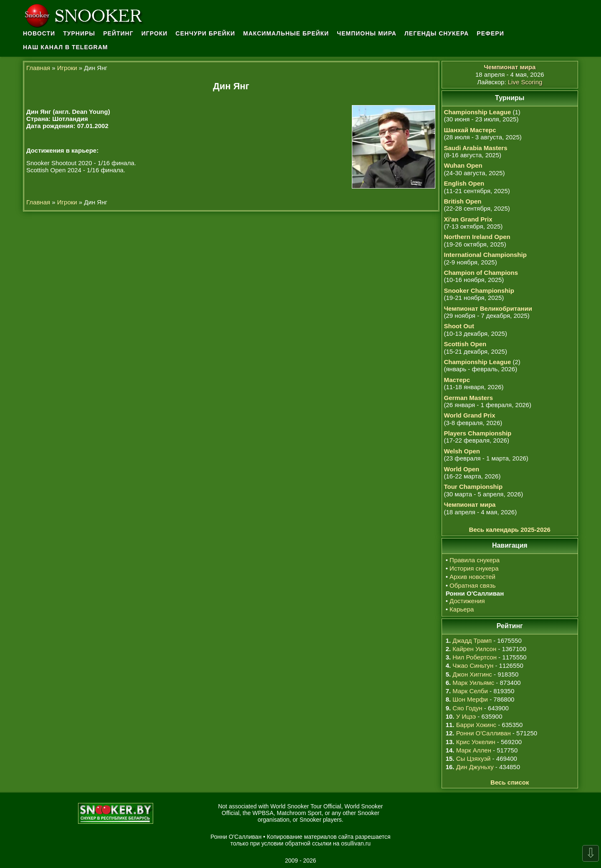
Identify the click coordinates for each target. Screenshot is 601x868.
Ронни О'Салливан (484, 733)
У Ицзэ (466, 716)
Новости (39, 33)
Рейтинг (118, 33)
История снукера (474, 568)
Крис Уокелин (476, 742)
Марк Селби (470, 691)
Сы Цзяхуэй (473, 759)
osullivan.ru (356, 843)
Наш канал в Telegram (66, 47)
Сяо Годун (467, 708)
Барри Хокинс (476, 725)
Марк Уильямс (473, 683)
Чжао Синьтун (473, 665)
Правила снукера (475, 560)
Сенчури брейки (206, 33)
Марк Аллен (474, 750)
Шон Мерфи (470, 699)
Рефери (490, 33)
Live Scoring (525, 82)
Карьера (462, 609)
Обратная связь (473, 585)
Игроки (155, 33)
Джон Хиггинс (472, 674)
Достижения (467, 601)
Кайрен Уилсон (474, 649)
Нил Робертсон (475, 657)
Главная (38, 68)
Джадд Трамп (472, 640)
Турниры (79, 33)
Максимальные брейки (286, 33)
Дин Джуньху (475, 767)
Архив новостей (472, 577)
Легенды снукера (437, 33)
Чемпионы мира (367, 33)
